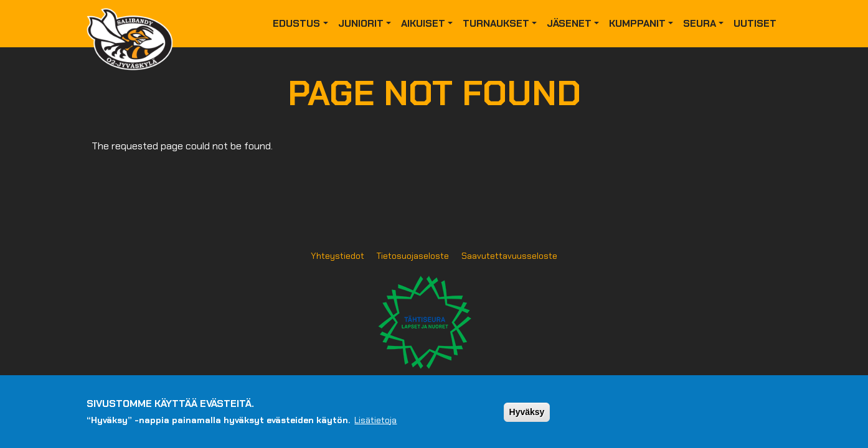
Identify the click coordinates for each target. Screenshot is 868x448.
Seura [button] (700, 23)
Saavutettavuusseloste (509, 256)
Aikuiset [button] (423, 23)
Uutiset (755, 23)
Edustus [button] (296, 23)
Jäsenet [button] (569, 23)
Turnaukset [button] (496, 23)
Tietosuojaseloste (413, 256)
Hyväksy (527, 417)
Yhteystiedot (337, 256)
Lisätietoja (375, 425)
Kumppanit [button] (637, 23)
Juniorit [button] (361, 23)
